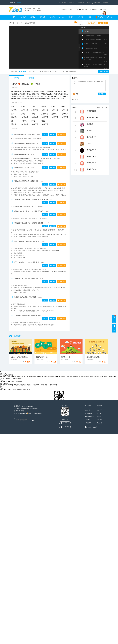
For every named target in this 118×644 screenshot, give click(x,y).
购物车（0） (72, 2)
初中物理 (52, 17)
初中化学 (62, 17)
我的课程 (84, 10)
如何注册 (87, 410)
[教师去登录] (20, 2)
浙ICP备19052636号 (19, 411)
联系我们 (100, 416)
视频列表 (31, 78)
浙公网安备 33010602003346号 (35, 413)
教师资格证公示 (89, 416)
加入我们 (100, 413)
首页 (14, 17)
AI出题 (45, 135)
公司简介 (100, 410)
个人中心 (105, 10)
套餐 (90, 17)
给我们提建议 (93, 427)
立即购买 (103, 23)
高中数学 (71, 17)
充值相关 (87, 420)
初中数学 (23, 17)
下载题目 (52, 135)
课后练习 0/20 (104, 71)
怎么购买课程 (89, 413)
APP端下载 (97, 2)
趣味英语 (42, 17)
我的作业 (95, 10)
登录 (60, 2)
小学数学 (81, 17)
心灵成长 (109, 17)
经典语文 (33, 17)
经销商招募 (105, 2)
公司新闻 (100, 420)
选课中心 (12, 23)
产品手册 (100, 423)
